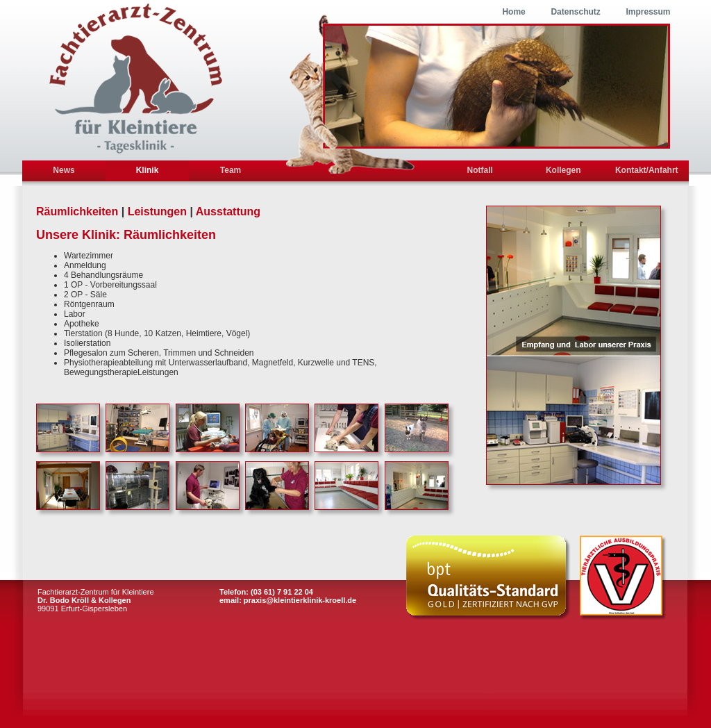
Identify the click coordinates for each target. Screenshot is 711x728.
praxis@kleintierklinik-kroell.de (300, 600)
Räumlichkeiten (77, 212)
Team (231, 170)
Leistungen (157, 212)
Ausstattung (228, 212)
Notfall (480, 170)
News (64, 170)
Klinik (148, 170)
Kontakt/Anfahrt (647, 170)
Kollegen (563, 170)
